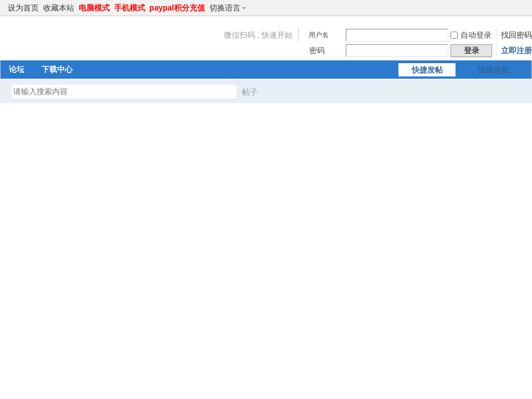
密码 (317, 50)
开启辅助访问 (511, 8)
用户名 (319, 35)
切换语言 (230, 8)
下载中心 (57, 69)
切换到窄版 (520, 8)
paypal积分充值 (177, 8)
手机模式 (130, 8)
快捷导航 (493, 70)
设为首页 (23, 8)
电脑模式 (94, 8)
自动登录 (471, 35)
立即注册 (516, 50)
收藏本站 (59, 8)
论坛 (17, 69)
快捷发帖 (427, 70)
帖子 (250, 92)
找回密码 (516, 35)
